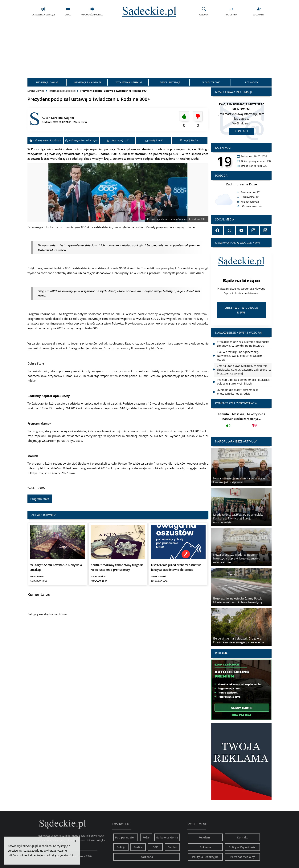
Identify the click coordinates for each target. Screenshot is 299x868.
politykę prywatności (59, 855)
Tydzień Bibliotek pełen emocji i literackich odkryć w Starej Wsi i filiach (244, 382)
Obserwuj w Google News (241, 310)
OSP (155, 847)
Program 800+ (40, 499)
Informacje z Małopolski (88, 82)
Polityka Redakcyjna (205, 857)
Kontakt (241, 131)
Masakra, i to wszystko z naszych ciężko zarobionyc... (241, 421)
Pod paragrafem (126, 837)
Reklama (205, 847)
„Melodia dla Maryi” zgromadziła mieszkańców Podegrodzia (238, 392)
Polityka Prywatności (243, 847)
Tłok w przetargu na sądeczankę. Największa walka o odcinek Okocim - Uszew (241, 356)
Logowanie (259, 11)
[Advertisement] (149, 49)
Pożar (146, 837)
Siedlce (172, 847)
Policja (121, 847)
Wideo (68, 11)
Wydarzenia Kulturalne (129, 82)
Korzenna (147, 857)
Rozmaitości (252, 82)
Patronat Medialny (243, 857)
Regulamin (205, 837)
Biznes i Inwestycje (170, 82)
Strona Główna (36, 91)
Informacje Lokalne (47, 82)
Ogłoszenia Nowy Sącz (43, 11)
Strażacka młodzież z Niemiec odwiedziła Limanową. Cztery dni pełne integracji (243, 344)
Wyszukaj (204, 11)
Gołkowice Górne (167, 837)
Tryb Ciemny (231, 11)
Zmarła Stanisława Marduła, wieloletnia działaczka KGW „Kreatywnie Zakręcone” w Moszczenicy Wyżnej (244, 370)
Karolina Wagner (63, 118)
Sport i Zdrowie (211, 82)
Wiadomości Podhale (92, 11)
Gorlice (138, 847)
